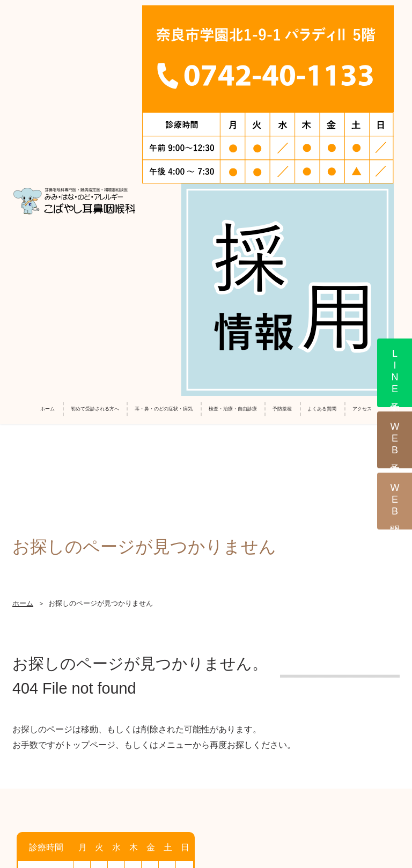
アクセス (362, 54)
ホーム (47, 54)
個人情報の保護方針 (342, 774)
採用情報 (97, 774)
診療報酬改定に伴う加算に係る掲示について (210, 774)
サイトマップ (206, 794)
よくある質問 (322, 54)
